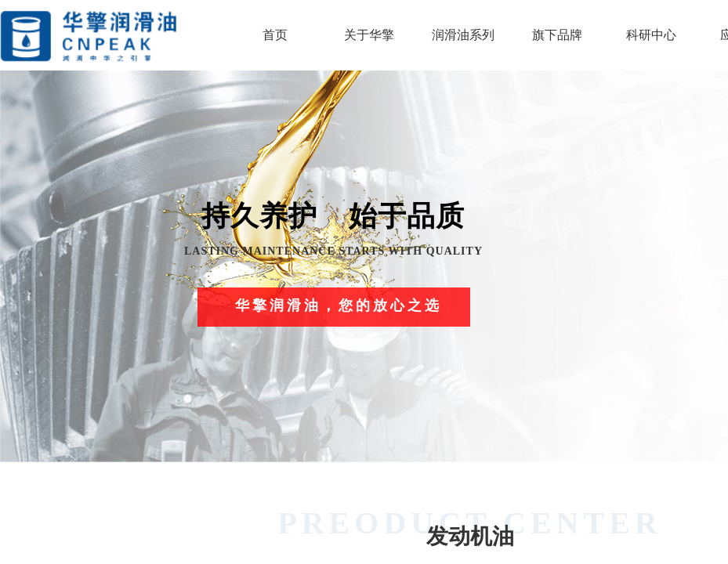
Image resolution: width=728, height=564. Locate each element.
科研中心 (651, 35)
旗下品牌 (557, 35)
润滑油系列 (463, 35)
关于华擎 (369, 35)
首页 (275, 35)
